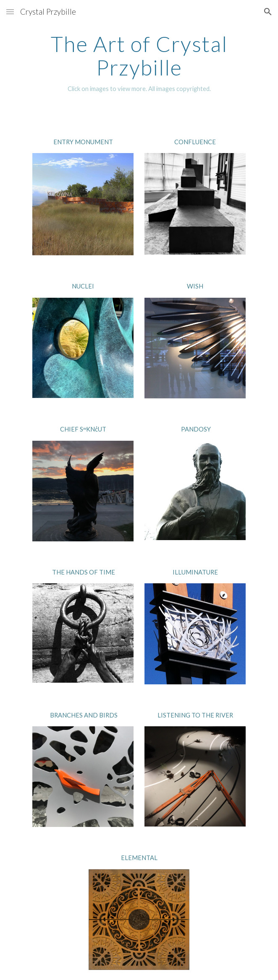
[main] (139, 63)
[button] (10, 12)
